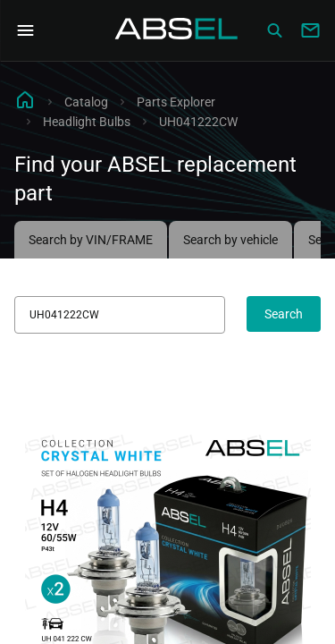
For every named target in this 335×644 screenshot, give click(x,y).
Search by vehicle (230, 240)
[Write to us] (310, 30)
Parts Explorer (176, 102)
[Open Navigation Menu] (25, 30)
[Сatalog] (274, 30)
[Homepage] (177, 30)
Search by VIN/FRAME (91, 240)
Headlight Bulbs (87, 122)
